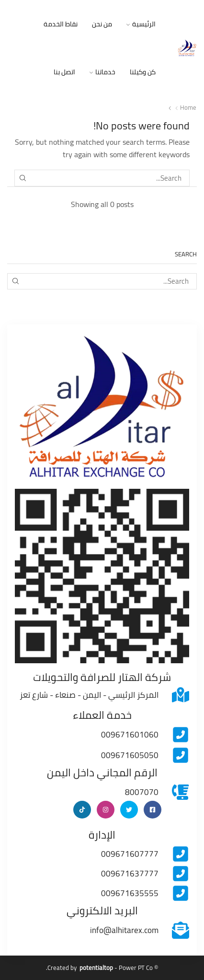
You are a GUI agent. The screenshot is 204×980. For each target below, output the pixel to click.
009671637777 (130, 874)
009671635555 (130, 893)
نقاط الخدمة (61, 24)
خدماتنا (102, 72)
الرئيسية (141, 24)
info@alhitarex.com (124, 930)
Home (188, 108)
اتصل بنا (64, 72)
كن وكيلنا (143, 72)
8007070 (142, 792)
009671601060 (130, 735)
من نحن (102, 24)
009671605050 (130, 755)
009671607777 (130, 854)
